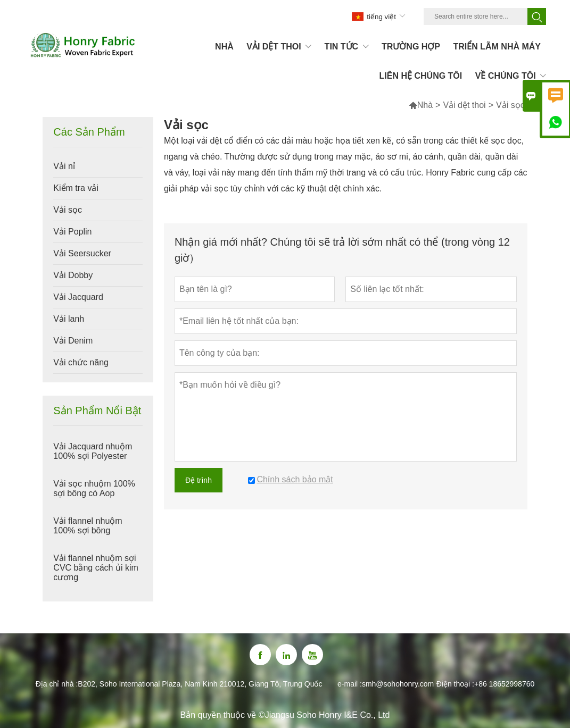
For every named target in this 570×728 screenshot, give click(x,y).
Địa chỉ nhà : (57, 684)
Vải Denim (73, 341)
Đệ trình (199, 480)
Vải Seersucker (82, 253)
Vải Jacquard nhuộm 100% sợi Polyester (93, 451)
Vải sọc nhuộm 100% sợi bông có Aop (94, 488)
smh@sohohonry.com (398, 684)
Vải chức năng (81, 362)
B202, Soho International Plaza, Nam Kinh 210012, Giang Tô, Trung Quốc (200, 684)
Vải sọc (68, 210)
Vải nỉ (64, 166)
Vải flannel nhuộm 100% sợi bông (88, 526)
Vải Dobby (73, 275)
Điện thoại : (455, 684)
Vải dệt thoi (464, 105)
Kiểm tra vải (76, 188)
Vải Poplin (72, 232)
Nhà (421, 105)
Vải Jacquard (78, 297)
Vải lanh (69, 319)
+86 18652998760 (504, 684)
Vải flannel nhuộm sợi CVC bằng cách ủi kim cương (96, 568)
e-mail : (350, 684)
